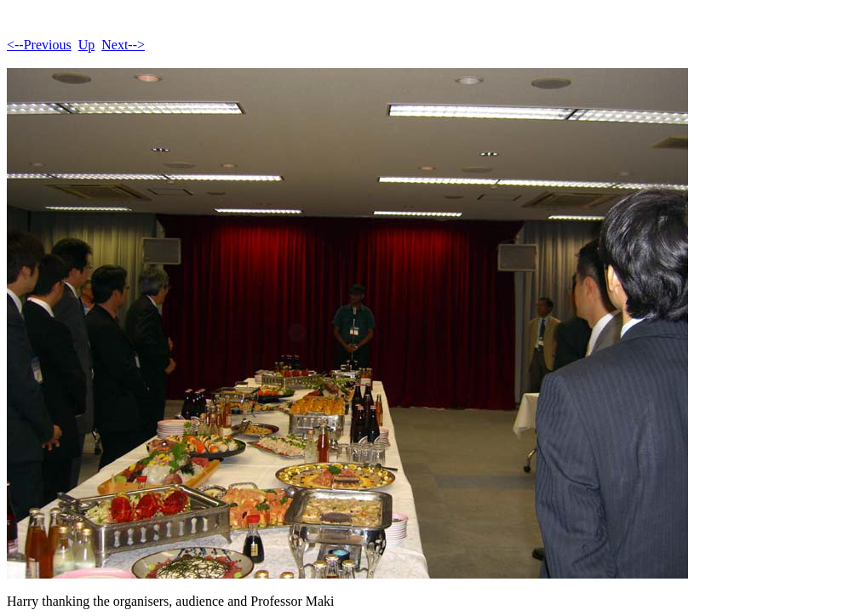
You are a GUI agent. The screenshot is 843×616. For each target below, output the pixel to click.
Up (87, 45)
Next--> (123, 45)
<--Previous (39, 45)
